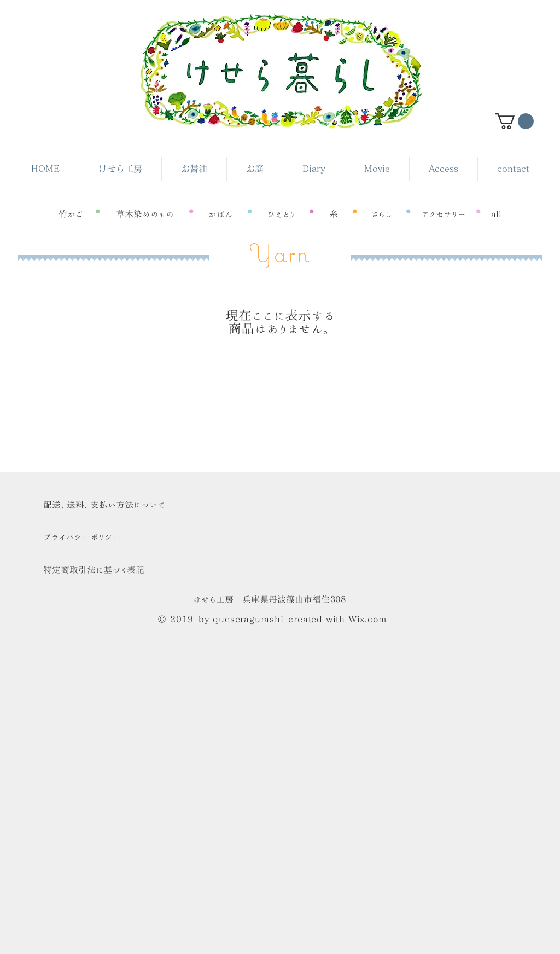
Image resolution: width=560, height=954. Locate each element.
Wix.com (367, 619)
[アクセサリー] (443, 214)
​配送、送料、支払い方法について (104, 505)
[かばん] (221, 214)
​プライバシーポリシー (82, 537)
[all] (496, 214)
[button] (514, 121)
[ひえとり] (281, 214)
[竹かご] (71, 214)
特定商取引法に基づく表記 (94, 570)
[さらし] (382, 214)
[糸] (333, 214)
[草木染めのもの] (145, 214)
